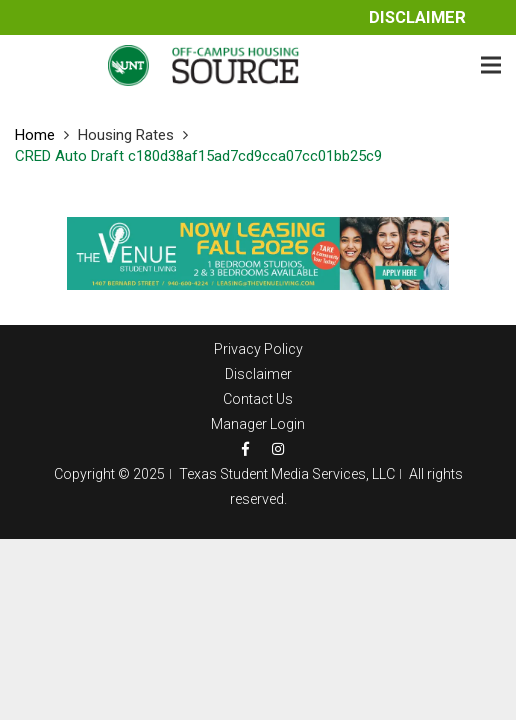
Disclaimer (417, 17)
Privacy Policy (258, 349)
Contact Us (258, 399)
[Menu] (491, 65)
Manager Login (258, 424)
